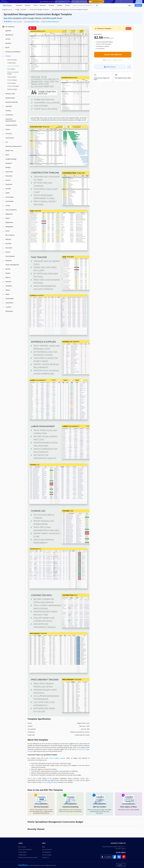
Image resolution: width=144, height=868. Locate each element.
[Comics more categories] (3, 130)
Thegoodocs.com (7, 10)
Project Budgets (12, 83)
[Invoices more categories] (3, 180)
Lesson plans (10, 197)
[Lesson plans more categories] (3, 197)
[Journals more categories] (3, 189)
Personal (51, 5)
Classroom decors (11, 125)
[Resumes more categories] (3, 282)
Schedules (9, 286)
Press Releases (10, 256)
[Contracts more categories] (3, 134)
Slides (7, 294)
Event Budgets (11, 69)
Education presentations (13, 146)
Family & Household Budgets (13, 73)
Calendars (9, 106)
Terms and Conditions (25, 849)
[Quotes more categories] (3, 269)
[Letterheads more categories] (3, 201)
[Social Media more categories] (3, 299)
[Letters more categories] (3, 206)
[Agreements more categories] (3, 35)
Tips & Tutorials (47, 849)
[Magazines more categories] (3, 214)
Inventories (9, 172)
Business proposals (12, 102)
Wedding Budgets (12, 89)
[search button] (97, 5)
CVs (7, 142)
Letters (8, 205)
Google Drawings (11, 159)
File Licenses (22, 847)
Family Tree (9, 151)
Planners (8, 239)
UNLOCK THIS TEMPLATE (113, 55)
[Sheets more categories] (3, 290)
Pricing (67, 5)
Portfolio (8, 244)
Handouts (9, 163)
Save (32, 28)
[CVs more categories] (3, 142)
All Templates (8, 27)
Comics (8, 129)
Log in (130, 5)
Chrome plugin (47, 855)
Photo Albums (10, 235)
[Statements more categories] (3, 303)
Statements (9, 303)
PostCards (9, 248)
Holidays (60, 5)
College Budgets (12, 63)
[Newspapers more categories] (3, 227)
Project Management (12, 265)
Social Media (10, 299)
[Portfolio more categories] (3, 244)
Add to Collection (110, 67)
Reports (8, 277)
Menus (8, 218)
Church (36, 5)
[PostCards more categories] (3, 248)
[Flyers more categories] (3, 155)
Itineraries (9, 184)
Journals (8, 189)
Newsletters (9, 222)
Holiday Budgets (12, 77)
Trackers (8, 307)
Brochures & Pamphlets (13, 52)
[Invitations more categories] (3, 176)
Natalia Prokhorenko (53, 22)
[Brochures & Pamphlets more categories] (3, 52)
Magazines (9, 214)
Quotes (8, 269)
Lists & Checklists (11, 210)
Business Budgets (12, 60)
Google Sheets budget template (55, 758)
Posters (8, 252)
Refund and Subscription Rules (28, 857)
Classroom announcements (11, 120)
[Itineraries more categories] (3, 185)
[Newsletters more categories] (3, 223)
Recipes (8, 273)
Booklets (8, 43)
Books (7, 47)
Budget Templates (21, 10)
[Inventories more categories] (3, 172)
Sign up (138, 5)
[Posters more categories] (3, 252)
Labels (8, 193)
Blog (43, 847)
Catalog (8, 111)
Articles (8, 39)
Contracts (9, 134)
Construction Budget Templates (39, 10)
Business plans (10, 98)
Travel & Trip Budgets (13, 86)
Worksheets (9, 311)
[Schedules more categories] (3, 286)
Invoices (8, 180)
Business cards (10, 94)
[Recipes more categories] (3, 273)
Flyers (7, 155)
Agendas (8, 31)
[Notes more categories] (3, 231)
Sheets (8, 290)
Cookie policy (22, 855)
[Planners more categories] (3, 240)
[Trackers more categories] (3, 307)
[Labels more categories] (3, 193)
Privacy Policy (22, 852)
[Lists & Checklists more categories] (3, 210)
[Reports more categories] (3, 278)
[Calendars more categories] (3, 107)
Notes (7, 231)
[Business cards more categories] (3, 94)
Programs (9, 260)
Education (43, 5)
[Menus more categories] (3, 218)
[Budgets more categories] (3, 56)
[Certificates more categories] (3, 115)
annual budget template (50, 782)
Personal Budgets (12, 80)
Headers (8, 167)
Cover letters (10, 138)
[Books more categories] (3, 48)
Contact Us (45, 857)
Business (28, 5)
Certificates (9, 115)
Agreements (9, 35)
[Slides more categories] (3, 295)
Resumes (8, 282)
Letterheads (9, 201)
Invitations (9, 176)
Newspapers (9, 227)
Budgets (8, 56)
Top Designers (47, 852)
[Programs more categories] (3, 261)
